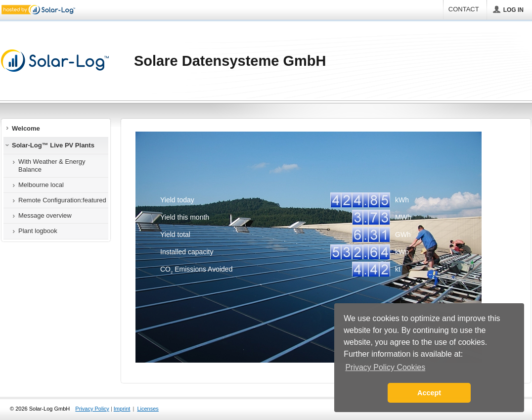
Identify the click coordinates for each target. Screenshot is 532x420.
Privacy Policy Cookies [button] (385, 367)
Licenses (148, 409)
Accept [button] (429, 393)
